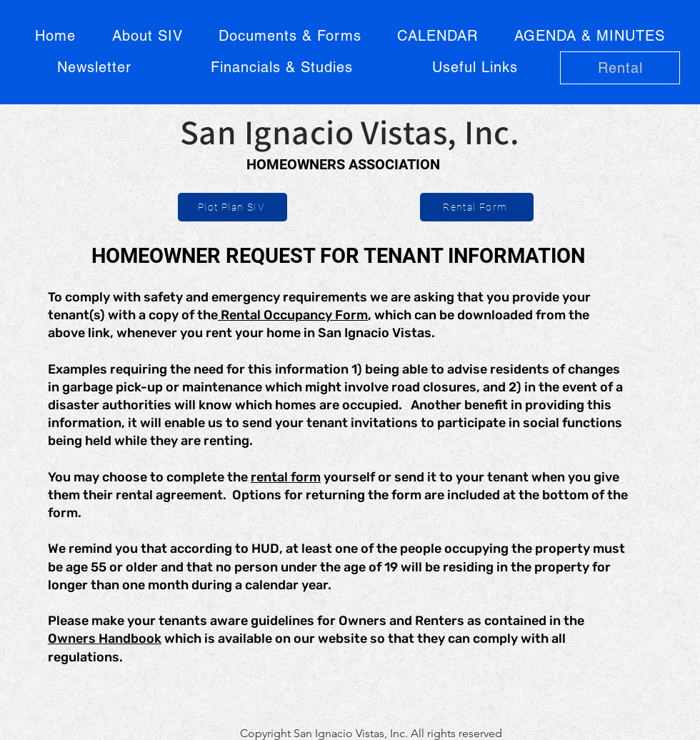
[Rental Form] (477, 207)
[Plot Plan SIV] (232, 207)
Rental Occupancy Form (293, 315)
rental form (286, 477)
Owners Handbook (105, 639)
